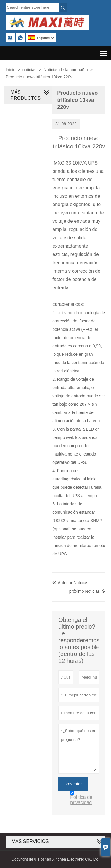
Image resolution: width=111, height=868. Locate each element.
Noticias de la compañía (66, 70)
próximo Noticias (85, 591)
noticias (29, 70)
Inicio (11, 70)
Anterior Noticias (70, 583)
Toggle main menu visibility (104, 51)
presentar (73, 784)
